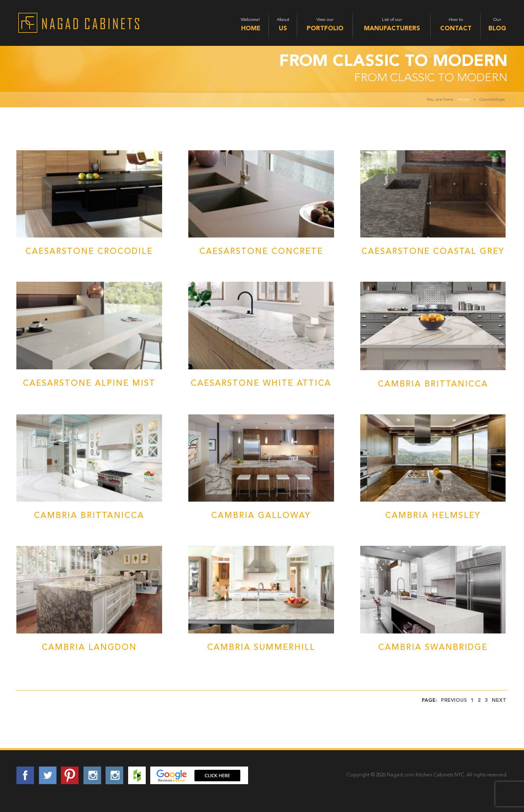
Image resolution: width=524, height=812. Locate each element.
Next (499, 701)
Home (464, 100)
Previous (454, 701)
